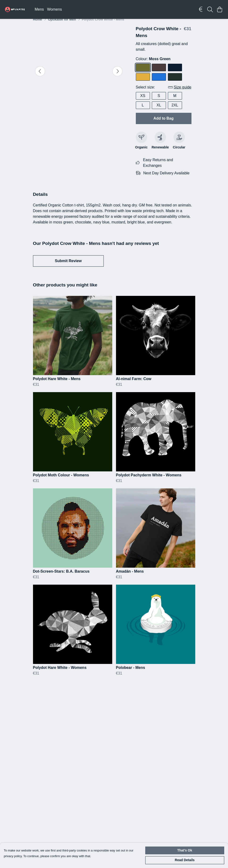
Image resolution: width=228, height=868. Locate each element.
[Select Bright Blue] (159, 83)
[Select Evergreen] (175, 83)
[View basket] (220, 9)
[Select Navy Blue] (175, 73)
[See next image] (117, 77)
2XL (175, 111)
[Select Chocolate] (159, 73)
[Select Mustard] (143, 83)
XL (159, 111)
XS (143, 101)
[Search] (210, 9)
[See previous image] (40, 77)
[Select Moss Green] (143, 73)
